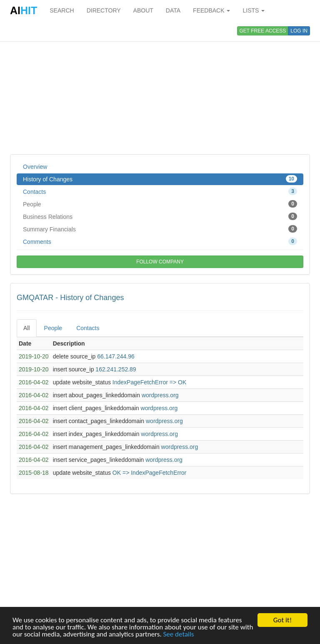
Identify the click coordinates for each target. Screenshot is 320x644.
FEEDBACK (211, 10)
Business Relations (160, 216)
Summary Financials (160, 229)
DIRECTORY (104, 10)
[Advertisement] (160, 88)
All (27, 328)
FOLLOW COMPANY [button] (160, 262)
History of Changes (160, 179)
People (160, 204)
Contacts (160, 191)
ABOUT (143, 10)
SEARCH (62, 10)
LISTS (254, 10)
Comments (160, 241)
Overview (35, 167)
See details (179, 635)
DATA (173, 10)
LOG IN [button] (299, 31)
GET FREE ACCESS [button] (263, 31)
